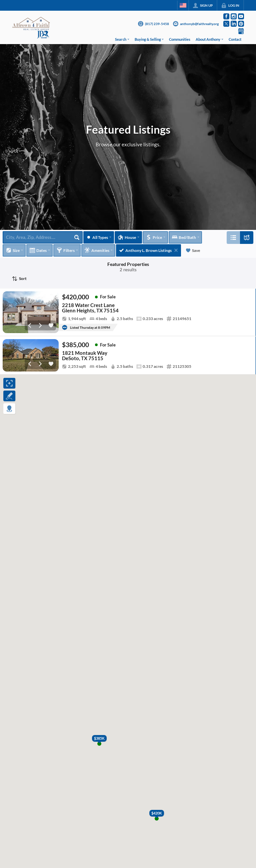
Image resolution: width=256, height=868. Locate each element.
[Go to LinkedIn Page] (234, 24)
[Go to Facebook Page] (226, 16)
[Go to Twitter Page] (226, 24)
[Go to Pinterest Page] (241, 24)
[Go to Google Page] (241, 31)
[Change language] (183, 5)
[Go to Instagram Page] (234, 16)
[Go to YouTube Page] (241, 16)
